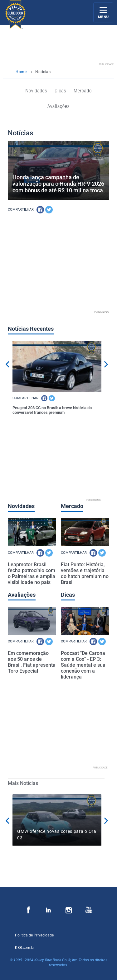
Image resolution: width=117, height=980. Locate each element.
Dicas (60, 91)
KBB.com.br (25, 948)
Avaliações (58, 106)
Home (21, 72)
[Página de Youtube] (89, 910)
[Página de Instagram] (49, 910)
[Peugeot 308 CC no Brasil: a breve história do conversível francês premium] (57, 366)
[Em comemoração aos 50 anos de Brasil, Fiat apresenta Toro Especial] (32, 621)
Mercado (83, 91)
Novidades (36, 91)
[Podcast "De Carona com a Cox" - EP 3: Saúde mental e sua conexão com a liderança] (85, 621)
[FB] (40, 210)
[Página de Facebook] (29, 910)
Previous (7, 364)
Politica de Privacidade (34, 935)
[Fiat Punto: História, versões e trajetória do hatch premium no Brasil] (85, 532)
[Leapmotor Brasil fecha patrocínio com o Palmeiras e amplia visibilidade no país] (32, 532)
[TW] (49, 210)
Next (106, 364)
